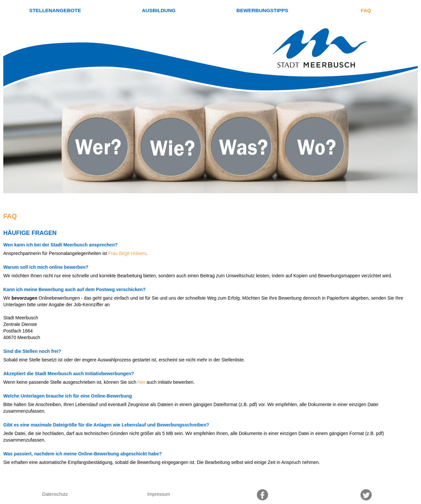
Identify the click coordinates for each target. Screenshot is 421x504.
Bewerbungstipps (262, 10)
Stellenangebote (55, 10)
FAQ (366, 10)
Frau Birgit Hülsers (127, 253)
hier (141, 382)
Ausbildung (159, 10)
